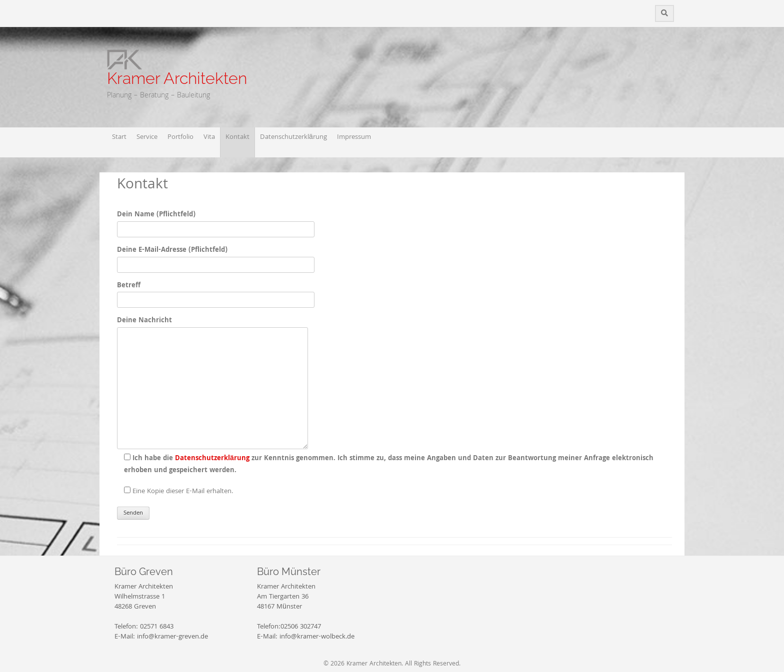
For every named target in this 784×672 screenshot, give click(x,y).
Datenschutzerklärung (293, 137)
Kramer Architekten (177, 78)
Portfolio (180, 137)
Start (119, 137)
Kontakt (237, 137)
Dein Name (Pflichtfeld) (216, 222)
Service (147, 137)
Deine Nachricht (212, 327)
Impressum (354, 137)
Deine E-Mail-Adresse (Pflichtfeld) (216, 257)
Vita (209, 137)
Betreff (216, 293)
